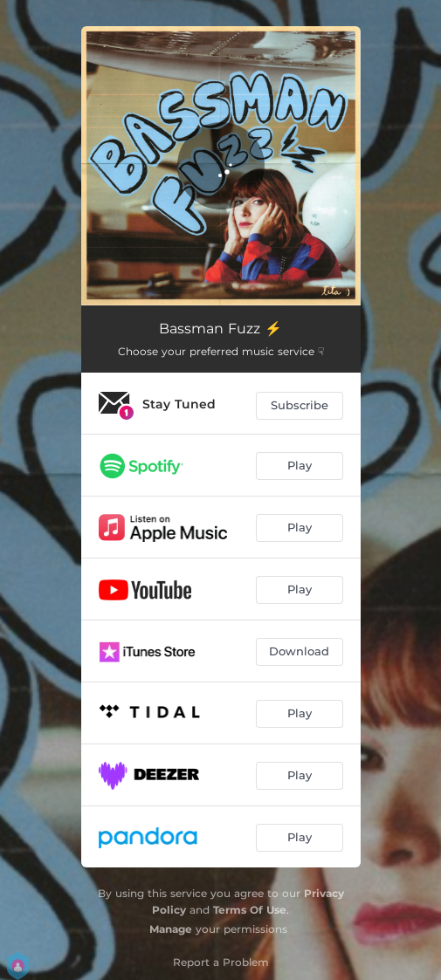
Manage (171, 929)
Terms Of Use (250, 910)
